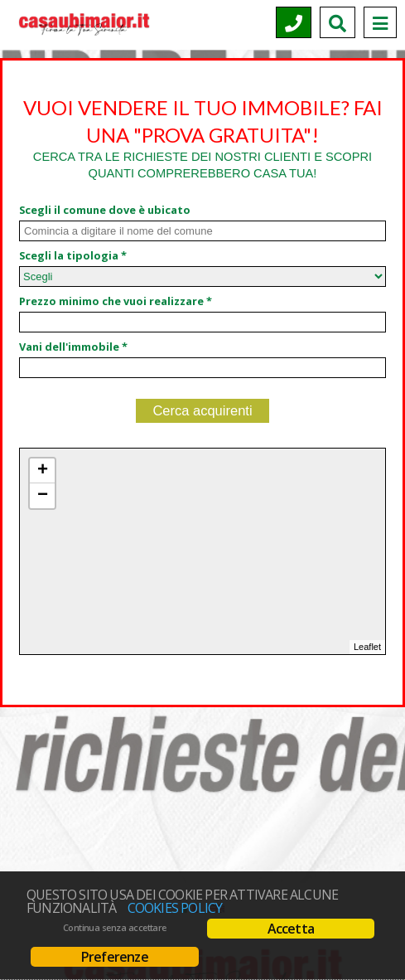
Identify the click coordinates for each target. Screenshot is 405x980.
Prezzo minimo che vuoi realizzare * (116, 301)
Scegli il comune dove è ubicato (105, 210)
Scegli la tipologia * (73, 255)
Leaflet (367, 647)
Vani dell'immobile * (73, 347)
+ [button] (43, 471)
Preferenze (115, 957)
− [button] (43, 496)
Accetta (291, 929)
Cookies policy (175, 908)
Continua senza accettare (115, 928)
